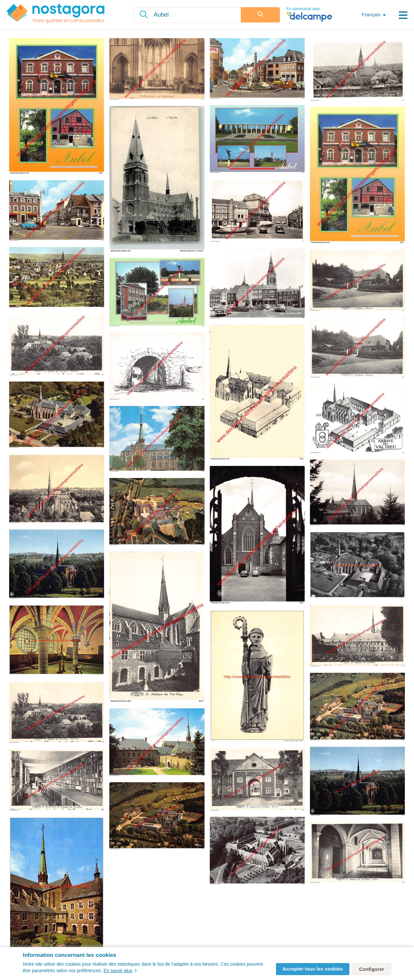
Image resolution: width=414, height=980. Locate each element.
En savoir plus (120, 971)
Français (371, 14)
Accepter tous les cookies (313, 969)
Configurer (372, 969)
